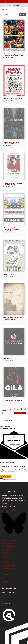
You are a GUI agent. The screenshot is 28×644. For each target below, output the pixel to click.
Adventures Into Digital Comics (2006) (13, 143)
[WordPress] (5, 512)
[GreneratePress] (9, 622)
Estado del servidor (8, 568)
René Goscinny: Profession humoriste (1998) (13, 184)
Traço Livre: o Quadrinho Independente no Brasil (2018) (15, 55)
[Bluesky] (14, 533)
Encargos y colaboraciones (10, 562)
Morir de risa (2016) (11, 358)
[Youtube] (6, 512)
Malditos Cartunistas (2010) (14, 99)
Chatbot (5, 581)
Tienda (5, 559)
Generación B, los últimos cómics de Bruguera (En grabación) (13, 229)
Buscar (22, 15)
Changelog (6, 578)
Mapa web (6, 575)
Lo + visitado (7, 550)
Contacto (6, 556)
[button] (25, 2)
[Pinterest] (4, 512)
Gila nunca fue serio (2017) (14, 400)
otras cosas (8, 506)
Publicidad (6, 553)
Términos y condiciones (9, 543)
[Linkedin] (3, 512)
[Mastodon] (7, 512)
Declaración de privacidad (10, 540)
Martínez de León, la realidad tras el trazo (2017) (14, 318)
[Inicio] (4, 6)
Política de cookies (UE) (9, 546)
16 (8, 413)
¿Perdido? (6, 571)
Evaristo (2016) (10, 274)
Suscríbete (5, 476)
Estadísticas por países (9, 565)
